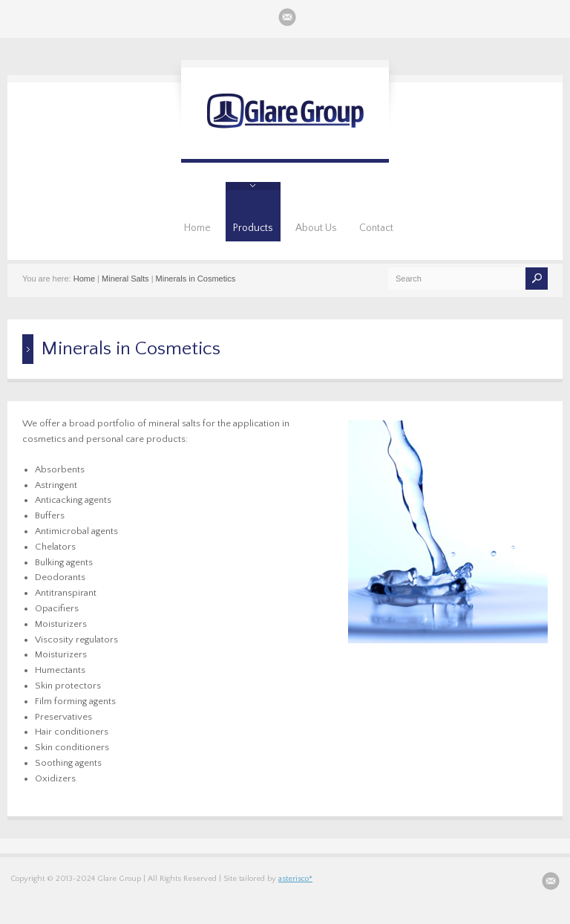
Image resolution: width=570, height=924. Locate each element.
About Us (316, 228)
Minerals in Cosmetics (196, 279)
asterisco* (295, 879)
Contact (376, 228)
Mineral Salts (125, 279)
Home (197, 228)
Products (253, 228)
